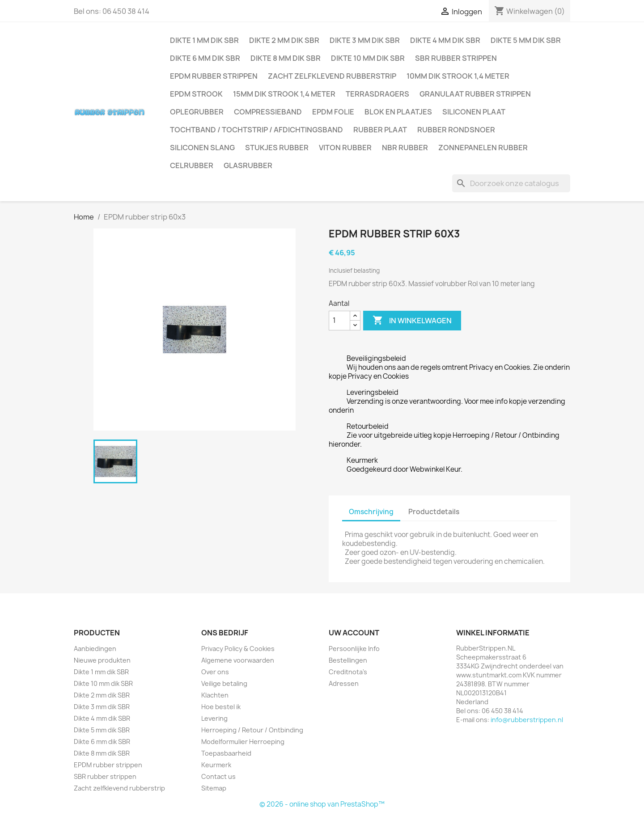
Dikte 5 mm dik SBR (526, 40)
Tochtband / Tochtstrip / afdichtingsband (256, 130)
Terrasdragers (377, 94)
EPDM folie (333, 112)
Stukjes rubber (277, 148)
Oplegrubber (197, 112)
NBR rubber (405, 148)
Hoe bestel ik (221, 707)
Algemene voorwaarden (238, 660)
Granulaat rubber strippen (475, 94)
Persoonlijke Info (354, 649)
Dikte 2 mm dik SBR (284, 40)
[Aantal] (339, 321)
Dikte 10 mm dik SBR (368, 58)
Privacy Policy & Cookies (238, 649)
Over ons (215, 672)
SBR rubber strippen (456, 58)
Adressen (344, 683)
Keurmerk (216, 765)
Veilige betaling (224, 683)
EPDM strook (196, 94)
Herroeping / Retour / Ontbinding (252, 730)
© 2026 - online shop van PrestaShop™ (322, 804)
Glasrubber (248, 165)
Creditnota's (348, 672)
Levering (214, 718)
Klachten (215, 695)
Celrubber (192, 165)
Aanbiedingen (95, 649)
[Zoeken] (511, 183)
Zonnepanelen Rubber (483, 148)
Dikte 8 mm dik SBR (286, 58)
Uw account (354, 633)
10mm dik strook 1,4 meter (458, 76)
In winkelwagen (412, 321)
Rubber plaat (380, 130)
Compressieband (268, 112)
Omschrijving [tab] (371, 512)
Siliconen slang (202, 148)
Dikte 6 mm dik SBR (205, 58)
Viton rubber (345, 148)
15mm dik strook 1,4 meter (284, 94)
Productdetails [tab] (434, 512)
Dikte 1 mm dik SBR (204, 40)
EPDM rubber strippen (214, 76)
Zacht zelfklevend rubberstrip (332, 76)
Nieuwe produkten (102, 660)
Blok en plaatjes (398, 112)
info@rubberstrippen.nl (527, 720)
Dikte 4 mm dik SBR (445, 40)
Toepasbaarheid (226, 753)
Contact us (218, 776)
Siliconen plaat (474, 112)
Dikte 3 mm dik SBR (365, 40)
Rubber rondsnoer (456, 130)
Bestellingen (348, 660)
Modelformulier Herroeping (243, 742)
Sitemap (214, 788)
